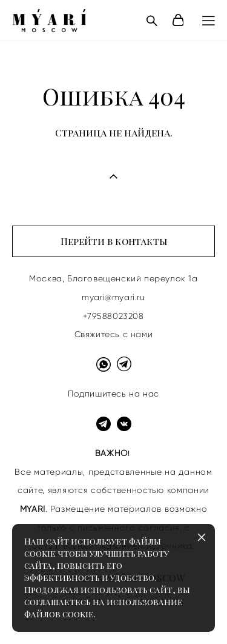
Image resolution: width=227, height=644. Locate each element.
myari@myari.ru (113, 297)
